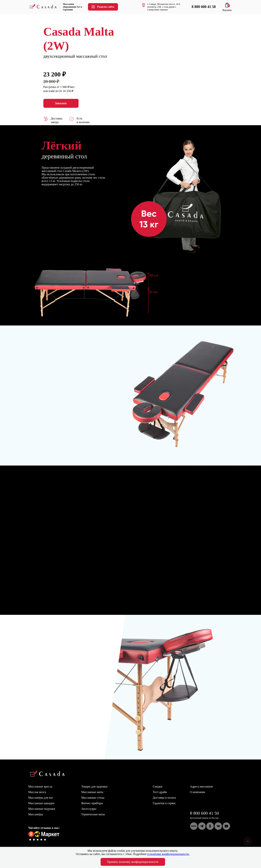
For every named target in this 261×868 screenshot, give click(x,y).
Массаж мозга (37, 792)
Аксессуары (89, 809)
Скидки (158, 786)
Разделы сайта (103, 7)
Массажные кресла (40, 786)
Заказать (61, 103)
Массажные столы (93, 798)
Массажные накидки (41, 803)
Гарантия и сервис (164, 803)
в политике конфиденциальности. (168, 854)
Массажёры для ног (41, 798)
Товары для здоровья (94, 786)
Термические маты (93, 814)
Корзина (227, 9)
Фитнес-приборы (92, 803)
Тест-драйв (160, 792)
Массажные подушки (42, 809)
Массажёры (36, 814)
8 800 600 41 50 (205, 813)
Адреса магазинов (201, 786)
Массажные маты (92, 792)
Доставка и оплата (164, 798)
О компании (198, 792)
